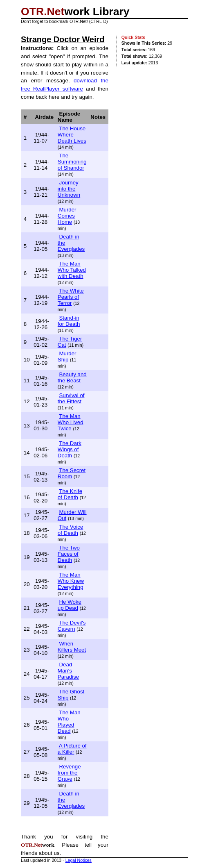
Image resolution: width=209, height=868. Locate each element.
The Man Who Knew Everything (71, 581)
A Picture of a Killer (72, 749)
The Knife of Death (70, 494)
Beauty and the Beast (72, 377)
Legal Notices (79, 860)
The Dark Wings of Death (70, 449)
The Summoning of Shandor (72, 162)
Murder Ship (67, 357)
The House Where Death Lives (72, 135)
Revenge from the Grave (69, 773)
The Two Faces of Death (69, 554)
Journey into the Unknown (69, 189)
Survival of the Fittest (71, 398)
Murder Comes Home (67, 216)
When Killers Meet (72, 647)
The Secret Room (72, 473)
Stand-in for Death (69, 321)
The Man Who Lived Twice (71, 422)
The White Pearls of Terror (71, 297)
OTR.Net (43, 11)
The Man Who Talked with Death (72, 270)
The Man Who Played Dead (69, 722)
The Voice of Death (70, 530)
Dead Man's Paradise (68, 671)
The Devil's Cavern (72, 626)
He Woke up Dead (70, 605)
